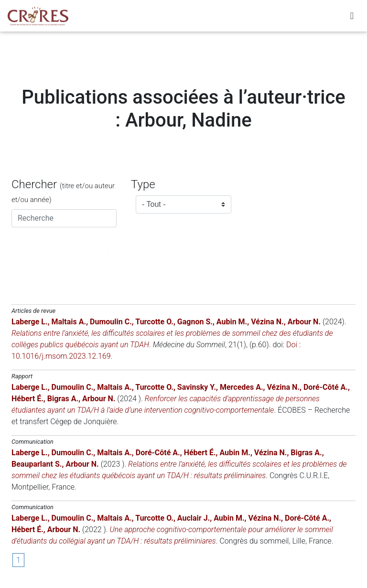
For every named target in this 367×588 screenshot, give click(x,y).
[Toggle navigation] (352, 18)
